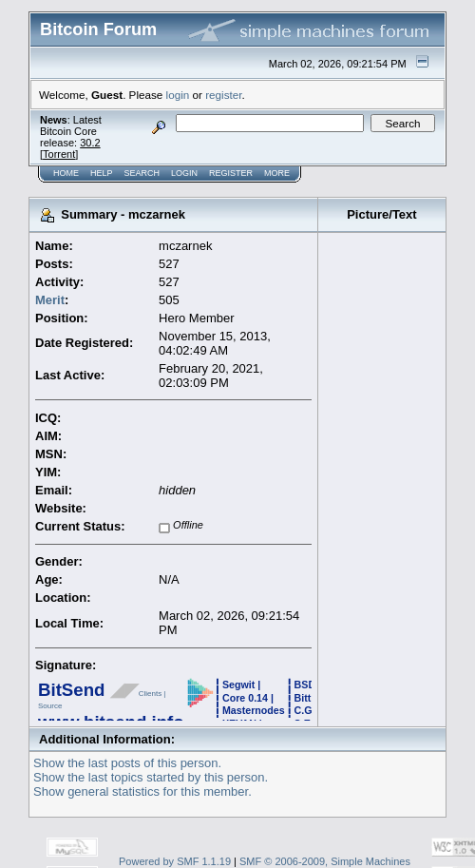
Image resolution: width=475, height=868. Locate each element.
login (178, 95)
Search (142, 173)
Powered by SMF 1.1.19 (175, 861)
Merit (50, 300)
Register (231, 173)
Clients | (152, 694)
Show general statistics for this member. (142, 791)
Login (184, 173)
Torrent (59, 154)
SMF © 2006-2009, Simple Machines (325, 861)
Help (102, 173)
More (277, 173)
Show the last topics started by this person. (151, 777)
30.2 (90, 143)
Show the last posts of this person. (127, 763)
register (223, 95)
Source (50, 706)
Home (66, 173)
